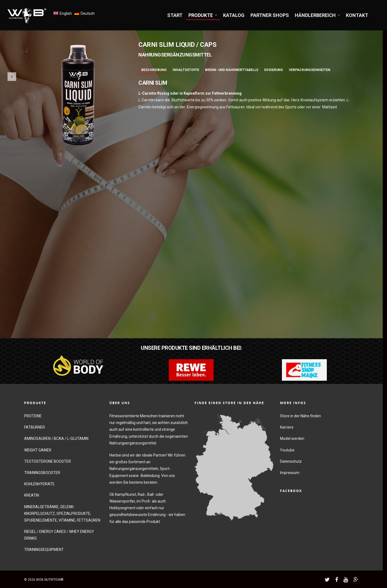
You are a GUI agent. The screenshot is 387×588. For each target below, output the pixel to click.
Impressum (290, 473)
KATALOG (234, 15)
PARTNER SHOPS (270, 15)
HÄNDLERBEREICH (318, 15)
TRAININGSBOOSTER (42, 473)
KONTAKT (357, 15)
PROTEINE (33, 416)
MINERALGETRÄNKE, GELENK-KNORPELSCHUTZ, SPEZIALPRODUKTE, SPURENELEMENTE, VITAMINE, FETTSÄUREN (62, 514)
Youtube (287, 450)
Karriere (287, 427)
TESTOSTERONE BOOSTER (48, 461)
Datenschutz (291, 461)
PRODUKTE (203, 15)
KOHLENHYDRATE (39, 484)
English (66, 13)
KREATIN (32, 495)
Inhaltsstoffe (186, 70)
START (175, 15)
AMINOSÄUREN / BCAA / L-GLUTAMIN (56, 439)
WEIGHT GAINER (38, 450)
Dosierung (274, 70)
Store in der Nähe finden (300, 416)
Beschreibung (154, 70)
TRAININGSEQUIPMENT (44, 550)
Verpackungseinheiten (310, 70)
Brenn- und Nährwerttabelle (232, 70)
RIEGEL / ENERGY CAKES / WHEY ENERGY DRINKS (59, 535)
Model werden (292, 439)
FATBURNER (35, 427)
